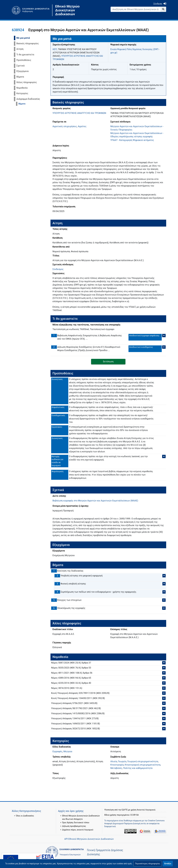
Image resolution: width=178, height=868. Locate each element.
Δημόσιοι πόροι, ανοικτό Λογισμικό (78, 823)
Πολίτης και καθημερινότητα (138, 768)
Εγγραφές (58, 751)
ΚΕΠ (55, 49)
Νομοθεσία (22, 88)
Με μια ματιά (23, 38)
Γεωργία (122, 761)
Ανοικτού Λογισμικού (146, 803)
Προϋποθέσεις (24, 60)
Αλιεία (114, 761)
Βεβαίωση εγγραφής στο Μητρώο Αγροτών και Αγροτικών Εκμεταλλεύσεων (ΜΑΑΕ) (95, 501)
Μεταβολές (116, 768)
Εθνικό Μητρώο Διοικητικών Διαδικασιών (67, 10)
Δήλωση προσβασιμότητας (74, 819)
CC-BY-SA (134, 808)
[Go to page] (163, 9)
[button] (148, 864)
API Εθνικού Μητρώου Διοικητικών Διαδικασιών (89, 839)
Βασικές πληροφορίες (28, 43)
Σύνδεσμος (58, 269)
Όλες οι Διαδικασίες (25, 809)
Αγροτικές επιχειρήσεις (65, 126)
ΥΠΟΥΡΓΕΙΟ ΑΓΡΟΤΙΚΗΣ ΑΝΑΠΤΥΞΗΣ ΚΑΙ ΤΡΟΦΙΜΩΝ (79, 113)
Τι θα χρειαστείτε (25, 55)
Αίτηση (20, 49)
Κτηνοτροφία (117, 765)
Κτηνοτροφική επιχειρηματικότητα (142, 765)
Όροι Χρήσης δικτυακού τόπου (76, 816)
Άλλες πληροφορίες (27, 82)
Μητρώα (68, 751)
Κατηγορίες (22, 93)
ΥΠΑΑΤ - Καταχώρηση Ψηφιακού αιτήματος (132, 140)
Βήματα (20, 77)
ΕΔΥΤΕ (125, 803)
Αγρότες (82, 126)
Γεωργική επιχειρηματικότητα (143, 761)
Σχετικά (20, 66)
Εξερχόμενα (22, 71)
